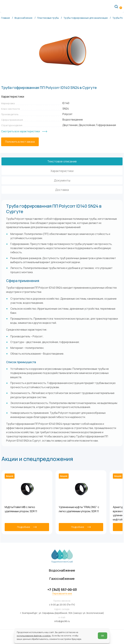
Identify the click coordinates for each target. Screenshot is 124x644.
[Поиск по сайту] (116, 6)
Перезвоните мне (62, 594)
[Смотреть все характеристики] (24, 131)
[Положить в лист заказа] (20, 142)
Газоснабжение (62, 579)
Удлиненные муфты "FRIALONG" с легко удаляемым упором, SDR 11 (79, 509)
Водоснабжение (62, 570)
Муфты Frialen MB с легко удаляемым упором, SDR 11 (21, 509)
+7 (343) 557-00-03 (62, 590)
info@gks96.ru (62, 621)
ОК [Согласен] (103, 636)
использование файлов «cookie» (34, 636)
